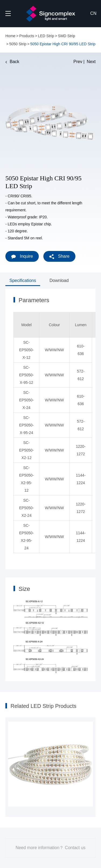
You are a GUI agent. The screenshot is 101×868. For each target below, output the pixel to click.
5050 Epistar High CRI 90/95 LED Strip (63, 44)
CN (93, 13)
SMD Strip (67, 36)
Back (12, 62)
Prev (78, 62)
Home (10, 36)
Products (27, 36)
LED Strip (46, 36)
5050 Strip (18, 44)
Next (91, 62)
